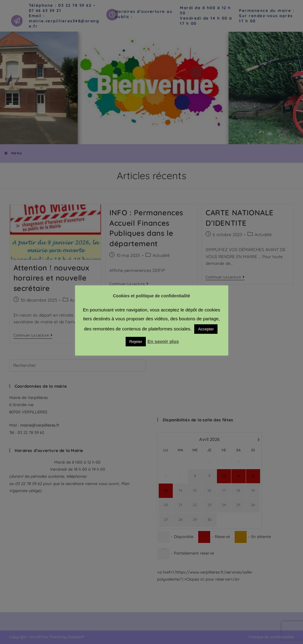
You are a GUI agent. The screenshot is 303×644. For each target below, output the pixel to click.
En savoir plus (163, 341)
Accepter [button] (206, 329)
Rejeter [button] (136, 342)
